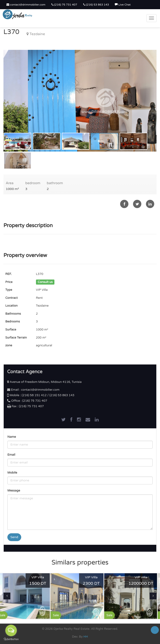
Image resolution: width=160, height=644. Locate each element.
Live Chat (123, 5)
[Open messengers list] (11, 630)
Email (11, 455)
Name (12, 437)
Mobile (12, 473)
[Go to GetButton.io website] (11, 639)
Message (14, 491)
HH (86, 637)
